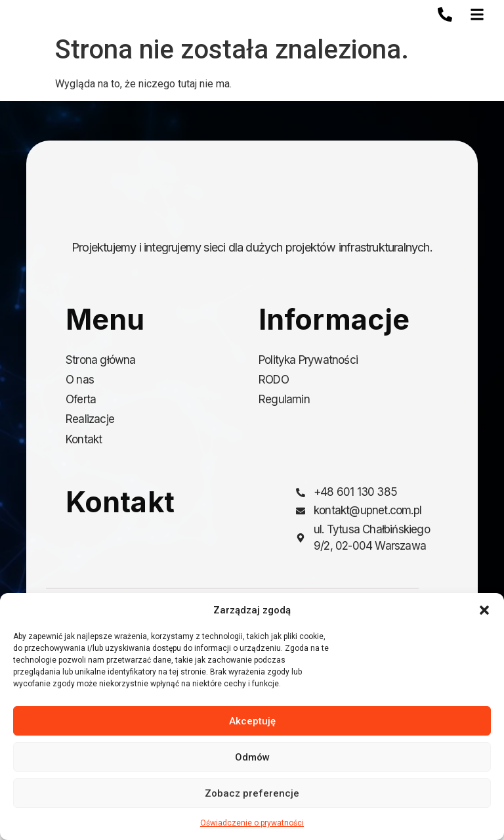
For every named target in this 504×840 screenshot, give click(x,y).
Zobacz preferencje (252, 793)
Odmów (252, 757)
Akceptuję (252, 721)
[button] (484, 610)
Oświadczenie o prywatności (252, 823)
